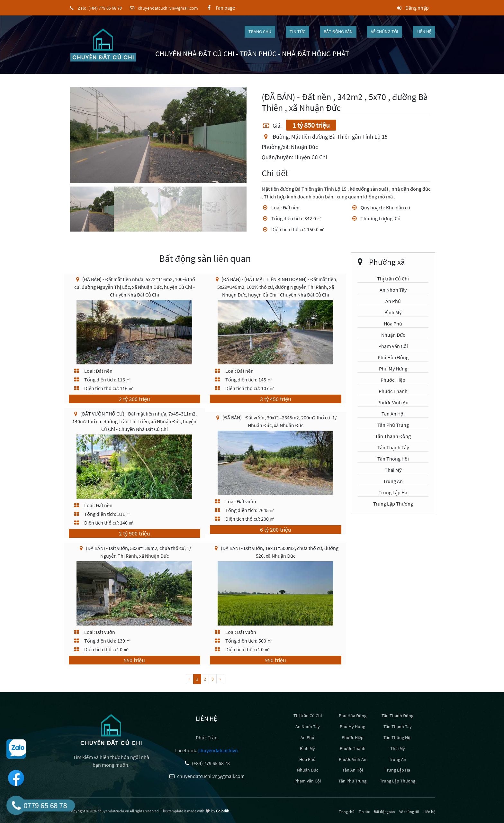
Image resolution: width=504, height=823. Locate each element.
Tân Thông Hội (393, 459)
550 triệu (134, 660)
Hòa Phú (393, 324)
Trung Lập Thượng (393, 504)
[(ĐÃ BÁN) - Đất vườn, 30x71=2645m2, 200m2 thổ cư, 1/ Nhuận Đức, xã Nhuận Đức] (275, 462)
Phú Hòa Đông (393, 357)
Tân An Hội (393, 414)
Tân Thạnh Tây (393, 447)
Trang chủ (260, 32)
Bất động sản (338, 32)
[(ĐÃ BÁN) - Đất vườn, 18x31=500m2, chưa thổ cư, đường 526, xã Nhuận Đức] (275, 593)
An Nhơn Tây (393, 290)
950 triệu (275, 660)
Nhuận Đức (393, 335)
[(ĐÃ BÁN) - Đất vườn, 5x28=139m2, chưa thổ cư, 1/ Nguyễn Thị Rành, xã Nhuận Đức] (134, 593)
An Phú (393, 301)
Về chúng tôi (385, 32)
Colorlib (223, 811)
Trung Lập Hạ (393, 492)
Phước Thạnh (393, 391)
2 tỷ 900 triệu (135, 533)
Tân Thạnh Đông (393, 436)
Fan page (220, 8)
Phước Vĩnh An (393, 402)
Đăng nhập (412, 8)
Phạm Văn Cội (393, 346)
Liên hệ (424, 32)
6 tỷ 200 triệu (276, 530)
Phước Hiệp (393, 380)
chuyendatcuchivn (218, 750)
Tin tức (297, 32)
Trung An (393, 481)
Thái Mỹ (393, 470)
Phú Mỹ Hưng (393, 369)
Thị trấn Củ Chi (393, 279)
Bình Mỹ (393, 312)
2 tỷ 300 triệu (135, 399)
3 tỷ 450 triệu (276, 399)
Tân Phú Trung (393, 425)
